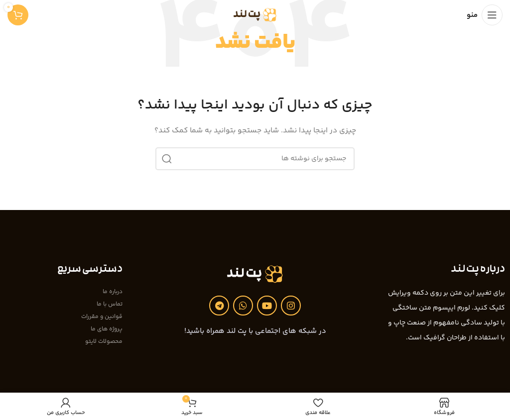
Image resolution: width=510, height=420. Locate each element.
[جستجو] (255, 159)
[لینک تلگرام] (219, 306)
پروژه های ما (107, 329)
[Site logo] (255, 15)
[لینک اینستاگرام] (291, 306)
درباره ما (113, 292)
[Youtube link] (267, 306)
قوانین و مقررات (102, 317)
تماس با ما (110, 304)
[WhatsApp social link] (243, 306)
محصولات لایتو (104, 342)
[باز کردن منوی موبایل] (485, 15)
